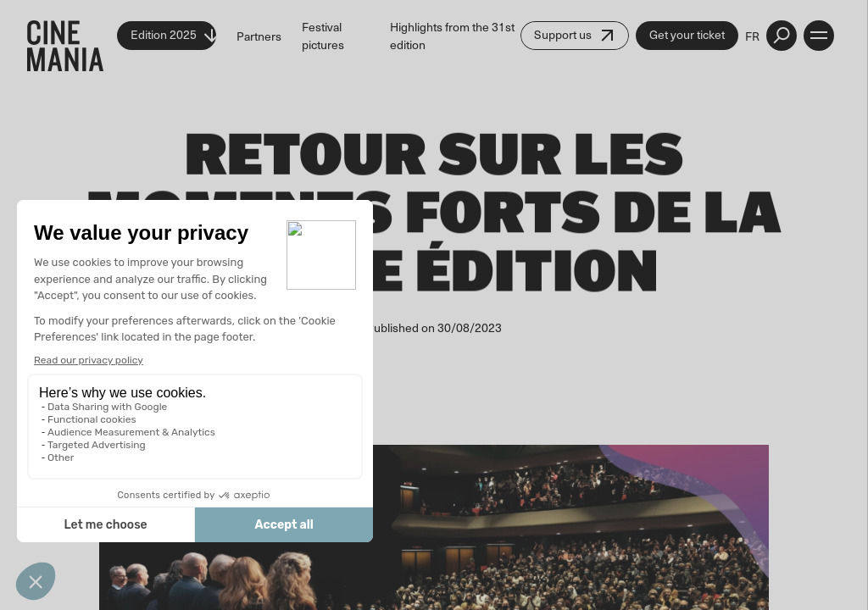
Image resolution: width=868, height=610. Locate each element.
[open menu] (819, 36)
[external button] (782, 36)
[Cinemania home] (72, 36)
